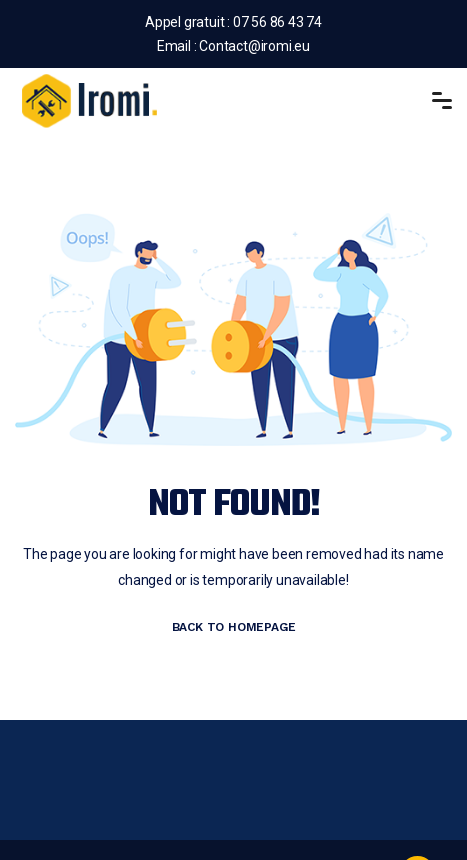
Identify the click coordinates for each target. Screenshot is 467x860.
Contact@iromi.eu (254, 46)
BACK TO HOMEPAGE (234, 627)
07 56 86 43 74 (276, 22)
